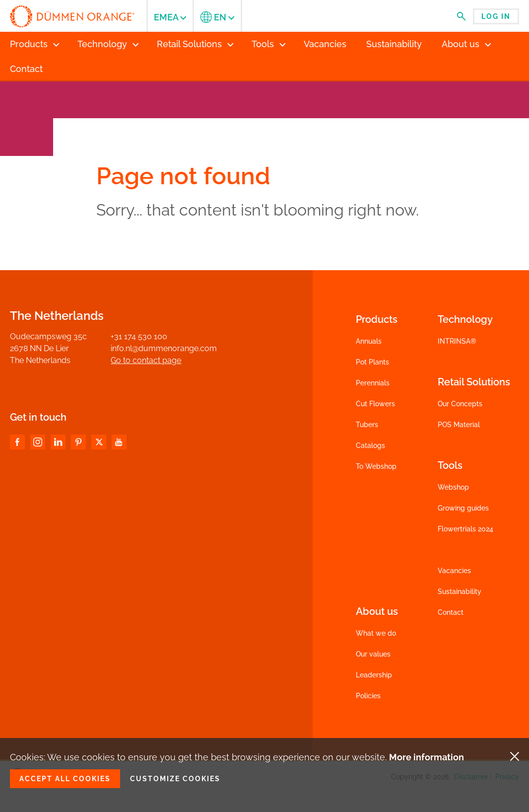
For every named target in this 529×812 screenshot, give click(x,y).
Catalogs (370, 445)
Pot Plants (372, 362)
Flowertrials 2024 (465, 529)
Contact (451, 612)
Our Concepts (460, 404)
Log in (496, 16)
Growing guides (463, 508)
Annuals (369, 341)
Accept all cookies (65, 779)
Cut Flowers (375, 404)
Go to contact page (146, 360)
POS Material (459, 425)
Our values (373, 654)
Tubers (367, 425)
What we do (376, 633)
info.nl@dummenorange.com (164, 348)
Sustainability (460, 591)
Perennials (373, 383)
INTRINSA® (457, 341)
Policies (368, 696)
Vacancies (454, 571)
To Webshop (376, 466)
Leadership (374, 675)
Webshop (453, 487)
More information (427, 757)
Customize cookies (175, 779)
